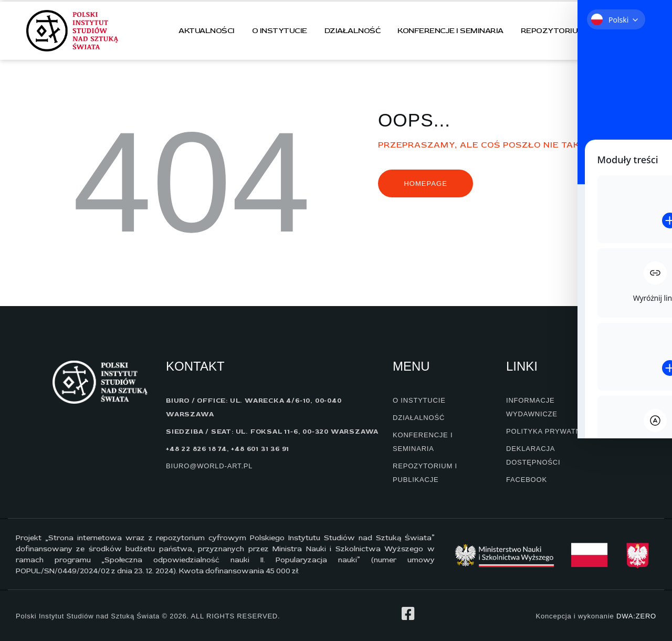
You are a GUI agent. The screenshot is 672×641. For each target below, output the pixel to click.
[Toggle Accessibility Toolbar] (645, 111)
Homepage (425, 183)
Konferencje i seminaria (450, 31)
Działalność (353, 31)
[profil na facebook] (408, 614)
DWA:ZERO (636, 616)
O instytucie (280, 31)
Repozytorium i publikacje (580, 31)
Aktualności (207, 31)
